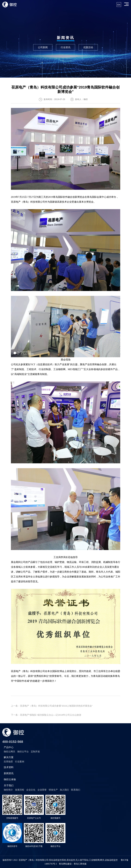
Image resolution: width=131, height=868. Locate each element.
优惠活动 (88, 47)
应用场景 (8, 762)
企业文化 (31, 790)
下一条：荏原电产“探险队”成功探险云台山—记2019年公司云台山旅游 (46, 715)
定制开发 (35, 752)
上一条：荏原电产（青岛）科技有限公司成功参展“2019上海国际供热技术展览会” (52, 706)
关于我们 (9, 785)
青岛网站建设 (65, 864)
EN (119, 5)
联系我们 (76, 790)
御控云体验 (10, 779)
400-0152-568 (13, 742)
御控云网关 (9, 752)
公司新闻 (43, 47)
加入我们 (64, 790)
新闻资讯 (9, 773)
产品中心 (9, 747)
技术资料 (9, 767)
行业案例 (20, 762)
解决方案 (9, 757)
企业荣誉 (42, 790)
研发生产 (53, 790)
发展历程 (20, 790)
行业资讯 (66, 47)
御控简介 (8, 790)
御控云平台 (23, 752)
